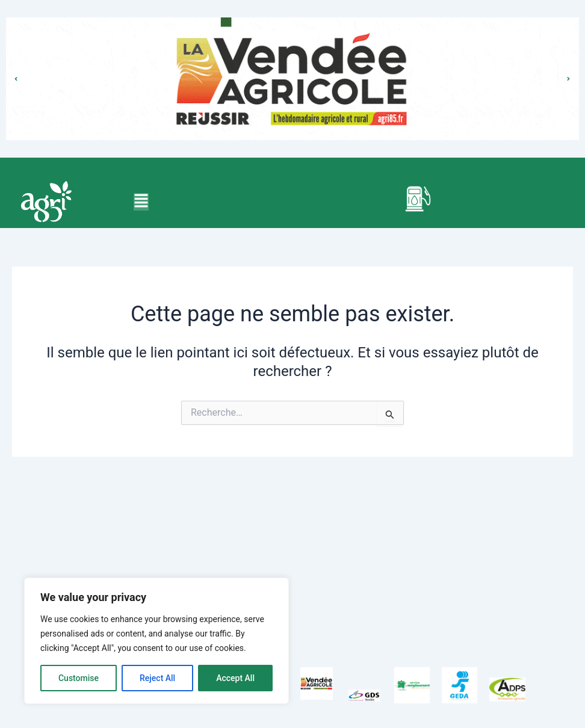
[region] (156, 641)
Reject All (157, 678)
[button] (141, 202)
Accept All (235, 678)
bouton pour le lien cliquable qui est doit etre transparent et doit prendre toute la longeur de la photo (292, 66)
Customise (79, 678)
